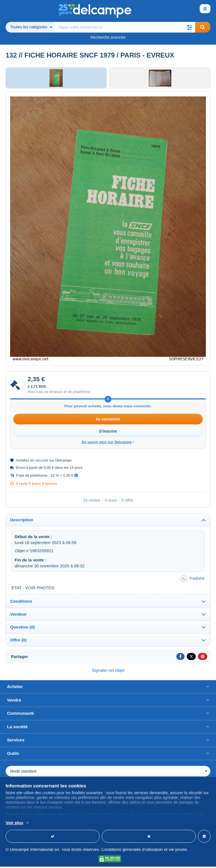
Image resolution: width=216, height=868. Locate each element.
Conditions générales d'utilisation (132, 851)
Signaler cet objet (108, 672)
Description (22, 521)
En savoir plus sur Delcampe (108, 443)
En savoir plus (49, 823)
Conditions (21, 603)
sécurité (42, 462)
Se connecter (108, 421)
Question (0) (22, 628)
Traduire (192, 580)
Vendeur (18, 615)
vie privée (178, 851)
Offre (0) (18, 641)
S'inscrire (108, 433)
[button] (190, 27)
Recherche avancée (108, 37)
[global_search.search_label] (125, 27)
